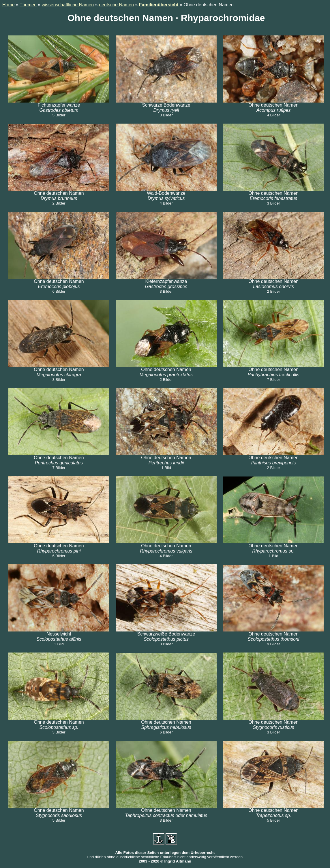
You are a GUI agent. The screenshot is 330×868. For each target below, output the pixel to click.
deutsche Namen (116, 5)
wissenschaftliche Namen (68, 5)
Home (9, 5)
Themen (28, 5)
